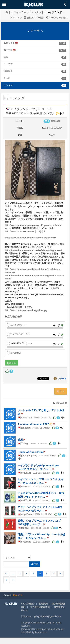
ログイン (16, 18)
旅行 (6, 57)
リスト (61, 391)
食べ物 (7, 78)
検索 (34, 564)
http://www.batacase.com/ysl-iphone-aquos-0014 (31, 238)
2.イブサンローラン (18, 334)
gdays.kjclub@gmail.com (48, 616)
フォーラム (20, 12)
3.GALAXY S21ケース (20, 343)
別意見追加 (14, 353)
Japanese (18, 595)
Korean (7, 595)
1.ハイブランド (16, 325)
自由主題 (10, 50)
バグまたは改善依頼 (40, 607)
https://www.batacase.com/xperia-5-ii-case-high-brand (34, 250)
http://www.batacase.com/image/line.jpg (26, 310)
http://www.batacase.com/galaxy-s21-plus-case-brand (33, 225)
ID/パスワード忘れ (57, 18)
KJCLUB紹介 (28, 604)
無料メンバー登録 (34, 18)
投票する (11, 363)
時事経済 (8, 71)
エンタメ (36, 12)
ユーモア (8, 64)
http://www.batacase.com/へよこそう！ (25, 231)
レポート (62, 379)
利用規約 (43, 604)
